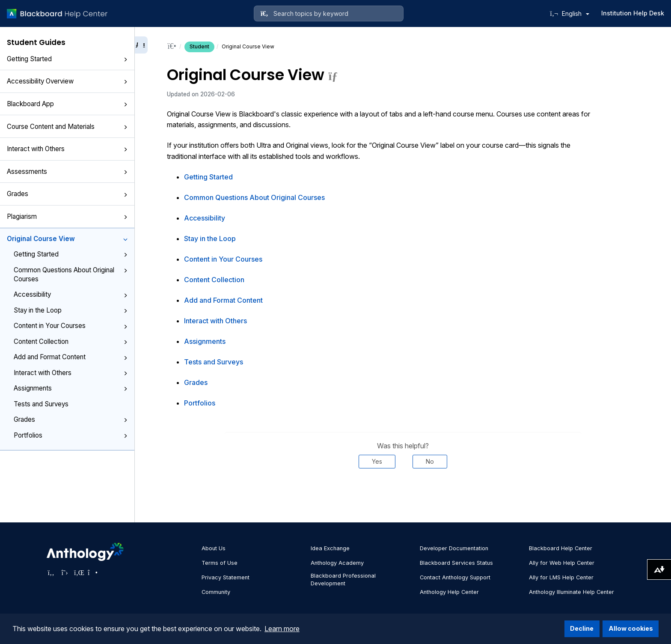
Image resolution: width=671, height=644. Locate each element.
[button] (125, 60)
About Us (214, 548)
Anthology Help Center (449, 592)
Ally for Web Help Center (562, 563)
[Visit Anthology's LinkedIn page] (78, 572)
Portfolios (71, 435)
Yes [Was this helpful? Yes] (377, 461)
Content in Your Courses (71, 326)
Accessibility (71, 294)
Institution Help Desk (633, 13)
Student (199, 46)
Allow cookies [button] (631, 628)
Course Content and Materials (67, 127)
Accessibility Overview (67, 81)
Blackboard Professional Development (343, 580)
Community (216, 592)
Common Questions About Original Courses (71, 274)
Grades (67, 194)
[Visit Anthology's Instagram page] (92, 572)
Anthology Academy (337, 563)
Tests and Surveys (41, 404)
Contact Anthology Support (455, 577)
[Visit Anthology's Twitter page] (65, 572)
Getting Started (67, 59)
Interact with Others (67, 149)
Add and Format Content (71, 357)
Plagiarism (67, 216)
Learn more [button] (282, 629)
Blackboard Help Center (561, 548)
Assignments (71, 388)
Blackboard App (67, 104)
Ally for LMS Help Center (561, 577)
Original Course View (67, 239)
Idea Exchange (330, 548)
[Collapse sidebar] (141, 45)
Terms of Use (220, 563)
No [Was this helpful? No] (430, 461)
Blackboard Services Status (456, 563)
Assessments (67, 171)
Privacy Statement (226, 577)
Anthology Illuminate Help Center (572, 592)
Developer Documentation (454, 548)
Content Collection (71, 341)
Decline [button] (582, 628)
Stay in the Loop (71, 310)
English (576, 13)
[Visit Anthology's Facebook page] (51, 572)
